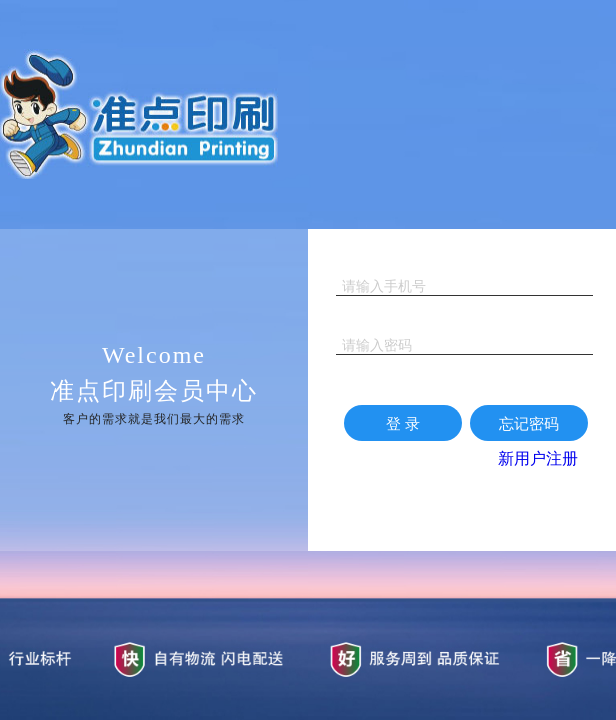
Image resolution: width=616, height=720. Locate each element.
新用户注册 (538, 458)
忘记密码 (529, 423)
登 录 (403, 423)
